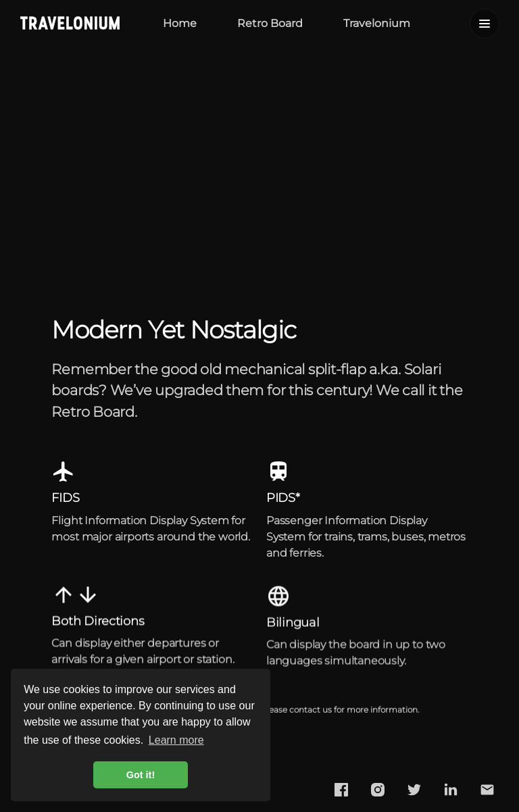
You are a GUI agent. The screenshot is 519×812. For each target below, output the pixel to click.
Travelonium (377, 23)
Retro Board (270, 23)
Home (180, 23)
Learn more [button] (176, 740)
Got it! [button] (141, 775)
